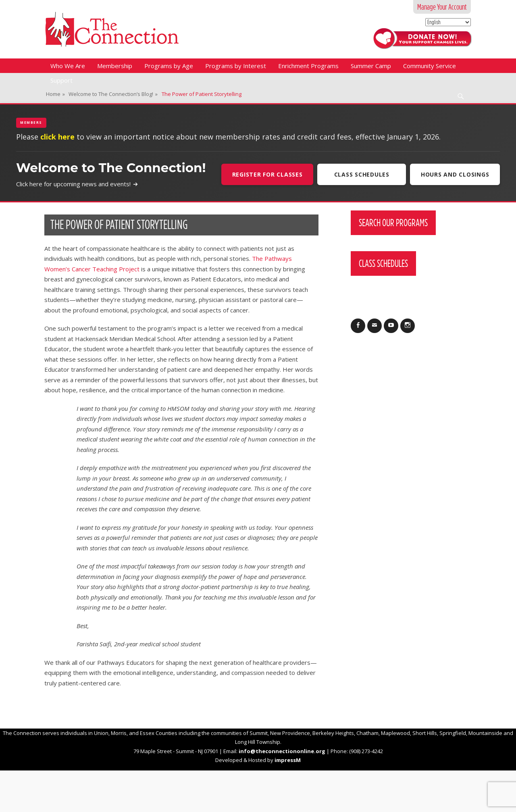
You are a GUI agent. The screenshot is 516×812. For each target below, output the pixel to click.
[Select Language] (448, 22)
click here (57, 137)
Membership (115, 66)
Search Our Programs (393, 223)
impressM (288, 760)
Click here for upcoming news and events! (77, 184)
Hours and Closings (455, 174)
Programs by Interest (236, 66)
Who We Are (68, 66)
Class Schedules (361, 174)
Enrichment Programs (308, 66)
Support (61, 80)
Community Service (430, 66)
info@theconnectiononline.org (282, 751)
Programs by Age (169, 66)
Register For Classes (267, 174)
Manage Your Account (442, 7)
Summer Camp (371, 66)
